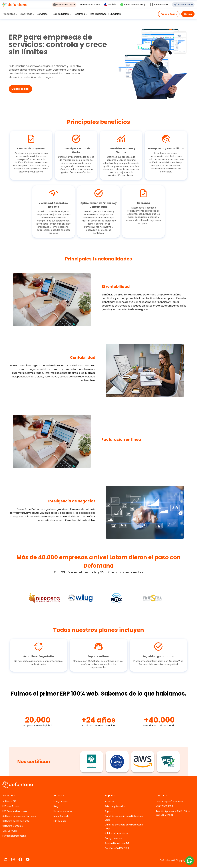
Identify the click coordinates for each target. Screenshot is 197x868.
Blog (56, 807)
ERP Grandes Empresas (15, 812)
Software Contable (13, 827)
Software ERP (9, 802)
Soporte (109, 812)
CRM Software (10, 831)
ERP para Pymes (11, 807)
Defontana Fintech (90, 5)
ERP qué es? (60, 822)
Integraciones (61, 802)
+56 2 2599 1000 (164, 807)
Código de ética (113, 839)
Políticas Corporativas (116, 834)
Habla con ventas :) (133, 5)
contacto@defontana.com (170, 802)
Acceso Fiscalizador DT (117, 844)
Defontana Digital (64, 5)
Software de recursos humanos (19, 817)
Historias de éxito (63, 812)
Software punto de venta (16, 822)
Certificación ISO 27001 (117, 849)
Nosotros (109, 802)
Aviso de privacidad (115, 807)
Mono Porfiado (61, 817)
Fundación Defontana (14, 836)
